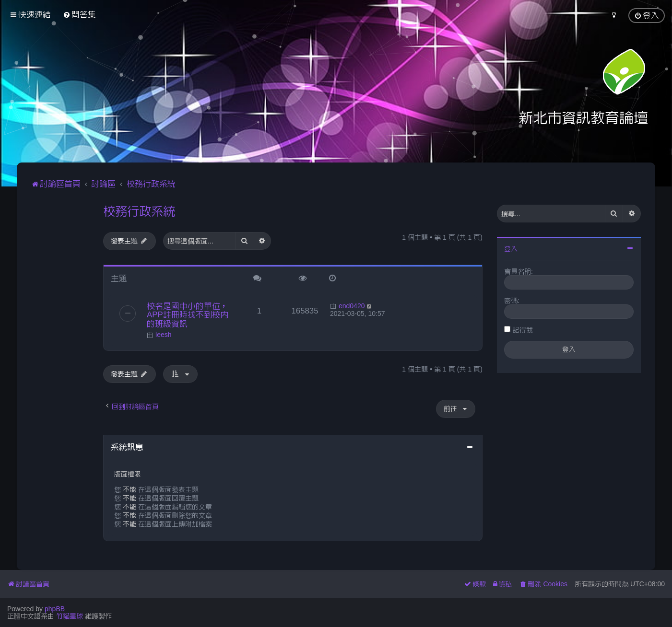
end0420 (352, 306)
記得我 (523, 330)
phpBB (55, 609)
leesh (163, 335)
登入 (511, 249)
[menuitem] (79, 15)
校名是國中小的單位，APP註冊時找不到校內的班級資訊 (188, 315)
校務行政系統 (139, 211)
